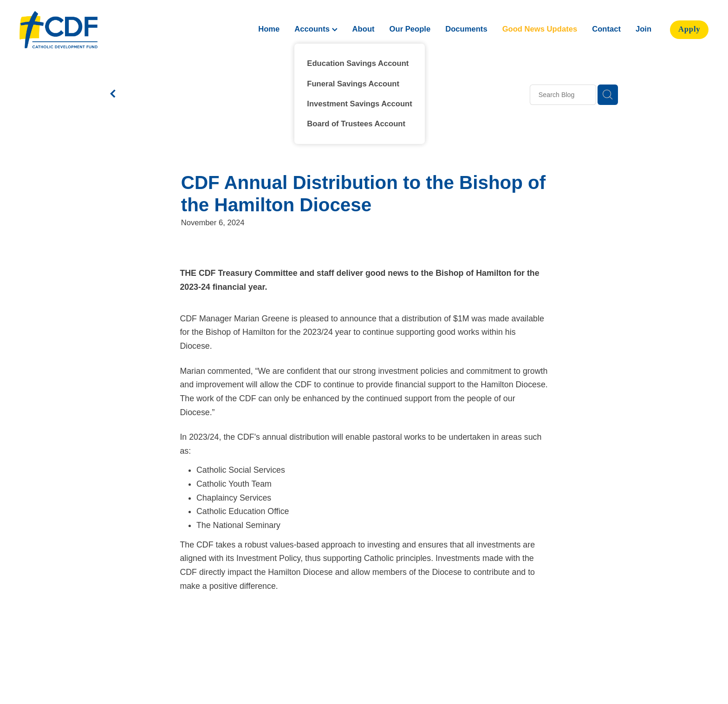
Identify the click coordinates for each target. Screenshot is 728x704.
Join (643, 29)
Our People (410, 29)
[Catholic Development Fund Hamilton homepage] (88, 30)
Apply (689, 29)
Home (269, 29)
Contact (606, 29)
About (364, 29)
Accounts (316, 29)
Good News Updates (540, 29)
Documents (466, 29)
